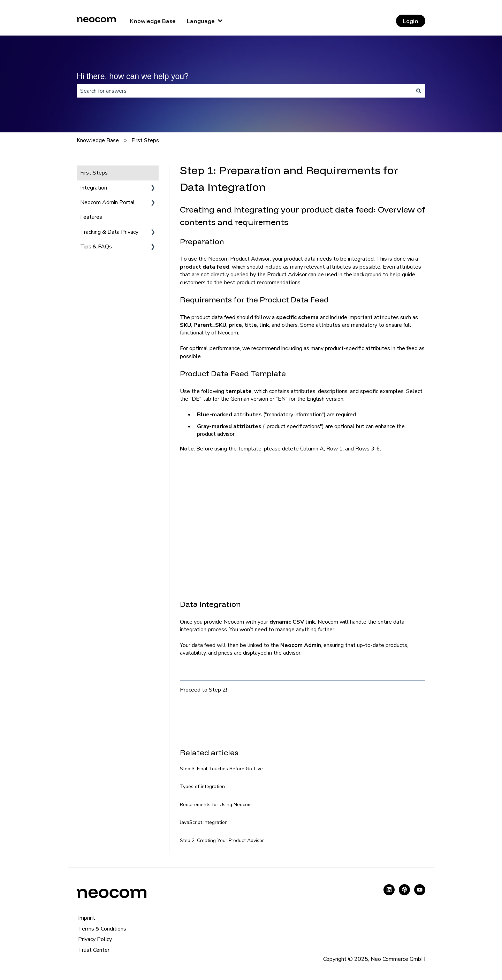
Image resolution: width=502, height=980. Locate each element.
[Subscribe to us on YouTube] (420, 890)
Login (411, 21)
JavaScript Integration (204, 822)
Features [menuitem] (91, 217)
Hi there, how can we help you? (133, 76)
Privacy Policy (95, 939)
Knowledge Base (153, 21)
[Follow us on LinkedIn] (389, 890)
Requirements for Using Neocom (216, 805)
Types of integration (202, 786)
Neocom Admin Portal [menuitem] (108, 202)
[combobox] (244, 91)
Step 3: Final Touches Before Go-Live (221, 769)
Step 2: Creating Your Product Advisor (222, 840)
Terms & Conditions (102, 929)
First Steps (145, 140)
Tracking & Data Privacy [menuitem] (109, 232)
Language (201, 21)
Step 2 (217, 690)
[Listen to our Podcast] (404, 890)
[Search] (419, 91)
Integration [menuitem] (94, 188)
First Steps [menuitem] (94, 173)
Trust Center (94, 950)
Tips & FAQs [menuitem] (96, 247)
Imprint (87, 918)
